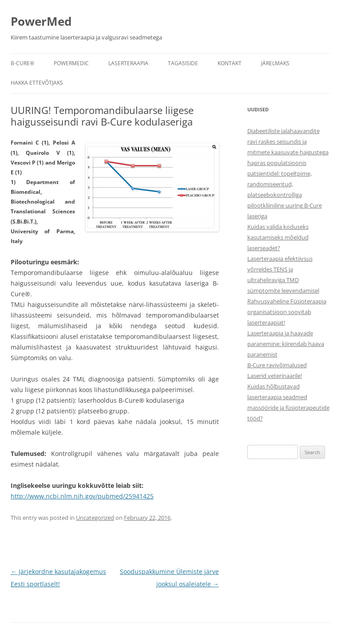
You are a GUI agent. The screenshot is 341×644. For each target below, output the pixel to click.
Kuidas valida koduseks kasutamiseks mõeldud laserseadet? (278, 237)
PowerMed (41, 21)
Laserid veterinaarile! (275, 376)
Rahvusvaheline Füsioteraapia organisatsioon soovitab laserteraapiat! (287, 312)
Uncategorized (95, 518)
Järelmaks (275, 63)
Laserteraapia (128, 63)
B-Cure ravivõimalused (277, 365)
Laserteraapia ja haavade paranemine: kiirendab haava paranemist (286, 344)
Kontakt (230, 63)
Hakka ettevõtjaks (37, 83)
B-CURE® (22, 63)
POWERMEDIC (71, 63)
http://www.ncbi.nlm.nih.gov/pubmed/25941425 (82, 496)
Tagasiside (183, 63)
